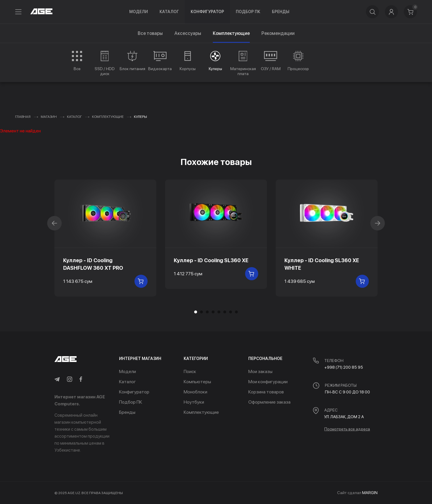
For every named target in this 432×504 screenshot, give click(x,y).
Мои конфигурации (268, 382)
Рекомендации (278, 33)
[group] (77, 61)
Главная (23, 117)
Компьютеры (197, 382)
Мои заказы (260, 371)
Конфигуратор (207, 12)
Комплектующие (108, 117)
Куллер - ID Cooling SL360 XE (211, 260)
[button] (201, 312)
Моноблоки (195, 392)
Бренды (281, 12)
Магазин (49, 117)
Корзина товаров (266, 392)
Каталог (169, 12)
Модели (139, 12)
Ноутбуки (194, 402)
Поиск (190, 371)
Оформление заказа (269, 402)
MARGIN (370, 493)
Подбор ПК (248, 12)
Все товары (150, 33)
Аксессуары (188, 33)
